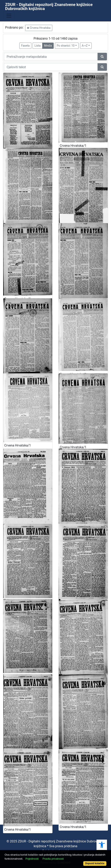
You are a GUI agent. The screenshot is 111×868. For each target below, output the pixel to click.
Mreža (48, 46)
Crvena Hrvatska (39, 28)
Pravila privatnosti (53, 859)
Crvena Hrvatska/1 (73, 146)
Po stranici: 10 (66, 46)
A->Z (85, 46)
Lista (37, 46)
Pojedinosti (32, 859)
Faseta (25, 46)
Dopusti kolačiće (95, 863)
